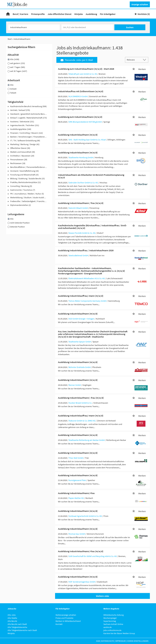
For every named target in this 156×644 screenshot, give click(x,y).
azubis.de (108, 627)
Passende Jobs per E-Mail (77, 60)
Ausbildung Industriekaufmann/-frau (76, 493)
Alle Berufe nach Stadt (17, 624)
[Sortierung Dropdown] (145, 60)
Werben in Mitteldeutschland (68, 621)
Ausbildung (91, 14)
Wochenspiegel (110, 618)
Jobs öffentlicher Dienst (60, 14)
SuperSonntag (110, 621)
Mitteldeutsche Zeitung (113, 615)
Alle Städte (12, 618)
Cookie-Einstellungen (138, 641)
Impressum (120, 641)
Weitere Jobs (102, 596)
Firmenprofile (38, 14)
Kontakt (59, 624)
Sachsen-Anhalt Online (113, 624)
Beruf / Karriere (20, 14)
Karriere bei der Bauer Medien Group (119, 633)
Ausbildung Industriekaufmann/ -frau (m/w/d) (81, 398)
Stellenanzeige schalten (66, 615)
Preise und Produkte (64, 618)
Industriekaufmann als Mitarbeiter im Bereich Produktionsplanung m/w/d (91, 176)
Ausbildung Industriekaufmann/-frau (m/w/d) (81, 551)
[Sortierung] (134, 60)
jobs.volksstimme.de (112, 630)
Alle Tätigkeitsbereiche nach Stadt (22, 630)
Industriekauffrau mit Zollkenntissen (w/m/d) (81, 91)
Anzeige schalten (140, 4)
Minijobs (79, 14)
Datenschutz (108, 641)
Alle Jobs (12, 615)
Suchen (130, 27)
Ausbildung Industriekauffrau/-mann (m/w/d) (81, 296)
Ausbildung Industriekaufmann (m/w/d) (78, 135)
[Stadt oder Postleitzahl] (87, 27)
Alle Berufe (12, 621)
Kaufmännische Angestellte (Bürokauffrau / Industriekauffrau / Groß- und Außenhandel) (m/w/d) (92, 227)
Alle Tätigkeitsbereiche (17, 627)
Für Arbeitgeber (108, 14)
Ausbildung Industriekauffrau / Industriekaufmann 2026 (86, 250)
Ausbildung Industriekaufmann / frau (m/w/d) (81, 203)
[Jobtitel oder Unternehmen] (34, 27)
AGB (98, 641)
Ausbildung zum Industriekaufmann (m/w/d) (80, 117)
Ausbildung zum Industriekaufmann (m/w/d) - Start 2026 (86, 69)
